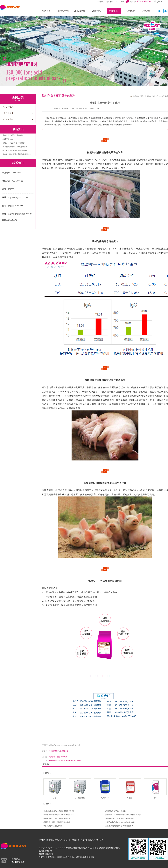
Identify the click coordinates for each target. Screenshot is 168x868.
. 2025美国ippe (7, 139)
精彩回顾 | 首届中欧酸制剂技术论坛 (57, 822)
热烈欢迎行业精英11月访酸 (115, 811)
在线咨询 (84, 840)
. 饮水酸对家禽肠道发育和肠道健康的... (16, 154)
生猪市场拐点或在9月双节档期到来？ (119, 826)
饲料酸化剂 (106, 848)
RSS (117, 2)
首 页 (147, 96)
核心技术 (67, 840)
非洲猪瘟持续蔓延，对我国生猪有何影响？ (59, 811)
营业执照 (100, 840)
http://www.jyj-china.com (18, 197)
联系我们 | (92, 840)
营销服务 (76, 840)
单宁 (155, 798)
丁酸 (55, 798)
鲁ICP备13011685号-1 (46, 854)
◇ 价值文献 (8, 119)
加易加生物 (63, 11)
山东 (58, 857)
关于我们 (42, 840)
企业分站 (100, 2)
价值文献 (165, 96)
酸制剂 (57, 751)
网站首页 (46, 11)
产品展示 (59, 840)
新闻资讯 (51, 840)
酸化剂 (51, 751)
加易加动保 (80, 11)
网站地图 (109, 2)
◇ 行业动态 (8, 113)
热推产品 (42, 857)
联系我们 (147, 11)
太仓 (66, 857)
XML (123, 2)
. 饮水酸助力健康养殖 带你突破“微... (15, 150)
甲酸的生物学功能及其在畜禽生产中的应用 (65, 760)
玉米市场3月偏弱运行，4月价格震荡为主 (59, 815)
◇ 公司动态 (8, 107)
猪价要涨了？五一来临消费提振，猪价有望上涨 (123, 815)
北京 (92, 857)
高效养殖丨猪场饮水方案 (58, 757)
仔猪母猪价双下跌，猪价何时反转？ (57, 818)
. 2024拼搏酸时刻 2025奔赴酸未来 (14, 147)
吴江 (77, 857)
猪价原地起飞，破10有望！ (54, 826)
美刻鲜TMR (105, 798)
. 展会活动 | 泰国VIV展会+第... (13, 135)
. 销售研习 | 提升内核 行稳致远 (13, 143)
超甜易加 (97, 11)
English (158, 1)
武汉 (85, 857)
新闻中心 (113, 11)
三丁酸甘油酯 (80, 798)
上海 (88, 857)
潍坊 (62, 857)
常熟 (70, 857)
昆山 (73, 857)
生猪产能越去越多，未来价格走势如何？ (120, 822)
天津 (81, 857)
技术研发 (130, 11)
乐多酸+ (130, 798)
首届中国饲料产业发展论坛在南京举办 (120, 818)
